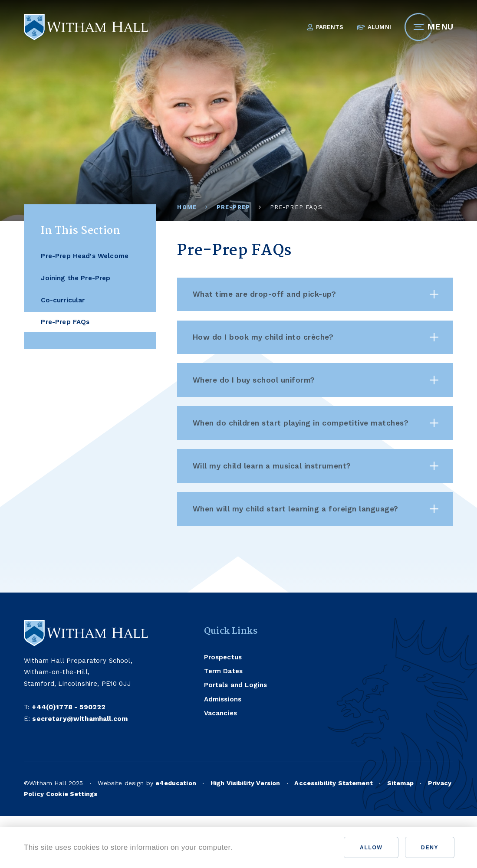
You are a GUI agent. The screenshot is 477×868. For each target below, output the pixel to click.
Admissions (223, 699)
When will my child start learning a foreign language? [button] (316, 509)
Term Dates (224, 671)
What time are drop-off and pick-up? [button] (316, 294)
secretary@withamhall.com (80, 719)
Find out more (266, 847)
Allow (371, 848)
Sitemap (400, 783)
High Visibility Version (245, 783)
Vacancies (220, 713)
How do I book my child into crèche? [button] (316, 337)
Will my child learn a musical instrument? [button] (316, 466)
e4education (176, 783)
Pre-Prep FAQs (296, 207)
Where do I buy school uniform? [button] (316, 380)
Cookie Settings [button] (72, 794)
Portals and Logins (236, 685)
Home (187, 207)
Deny (430, 848)
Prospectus (223, 657)
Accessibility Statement (334, 783)
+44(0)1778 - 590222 (69, 707)
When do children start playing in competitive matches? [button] (316, 423)
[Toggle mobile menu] (419, 27)
